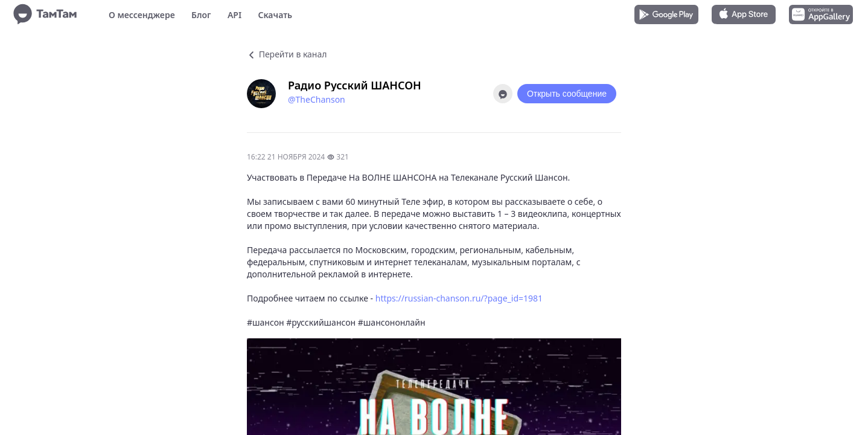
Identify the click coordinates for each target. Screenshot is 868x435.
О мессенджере (142, 15)
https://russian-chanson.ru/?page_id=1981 (459, 298)
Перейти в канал (287, 54)
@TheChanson (317, 99)
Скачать (275, 15)
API (235, 15)
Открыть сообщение (567, 94)
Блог (201, 15)
